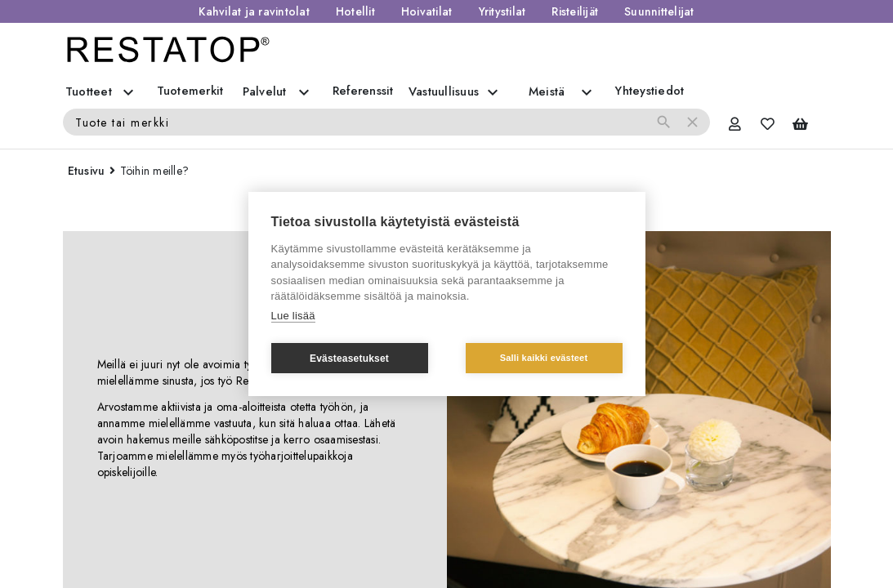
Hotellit (355, 11)
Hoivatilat (427, 11)
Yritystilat (502, 11)
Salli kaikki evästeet (544, 358)
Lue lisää (293, 316)
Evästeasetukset (349, 359)
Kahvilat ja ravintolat (254, 11)
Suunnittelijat (659, 11)
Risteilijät (575, 11)
